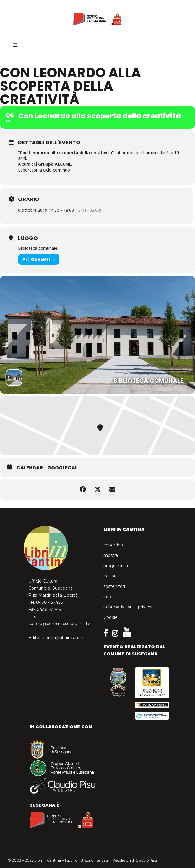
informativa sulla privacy (128, 607)
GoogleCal (62, 468)
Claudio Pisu (146, 860)
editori (110, 576)
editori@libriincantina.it (66, 638)
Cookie (110, 617)
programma (116, 566)
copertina (113, 545)
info (107, 597)
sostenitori (114, 586)
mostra (111, 555)
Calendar (30, 468)
